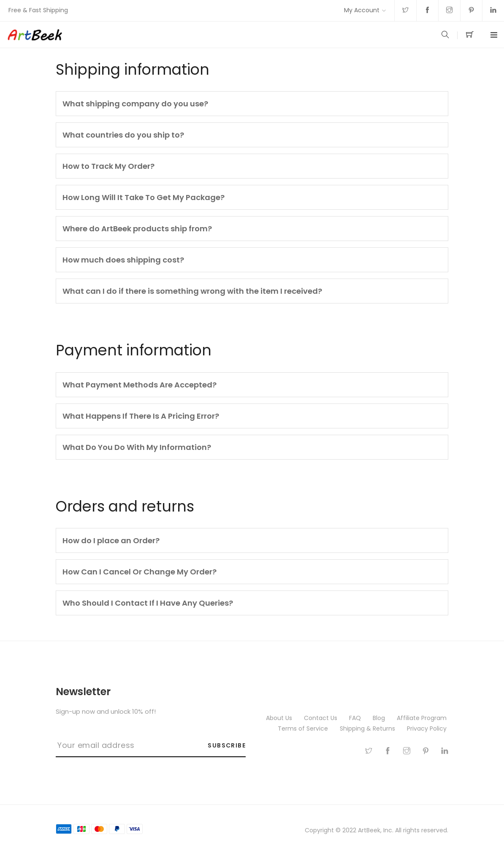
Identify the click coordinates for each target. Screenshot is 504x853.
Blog (380, 718)
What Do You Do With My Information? (137, 447)
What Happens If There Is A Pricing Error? (141, 416)
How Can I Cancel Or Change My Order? (140, 572)
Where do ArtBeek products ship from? (137, 229)
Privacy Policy (428, 728)
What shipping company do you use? (135, 104)
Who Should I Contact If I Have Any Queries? (148, 603)
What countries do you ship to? (123, 135)
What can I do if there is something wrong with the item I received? (192, 291)
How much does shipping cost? (123, 260)
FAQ (356, 718)
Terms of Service (304, 728)
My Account (362, 10)
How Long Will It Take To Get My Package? (144, 197)
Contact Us (321, 718)
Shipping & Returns (368, 728)
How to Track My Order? (108, 166)
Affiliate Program (423, 718)
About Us (280, 718)
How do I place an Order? (111, 540)
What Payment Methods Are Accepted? (140, 385)
